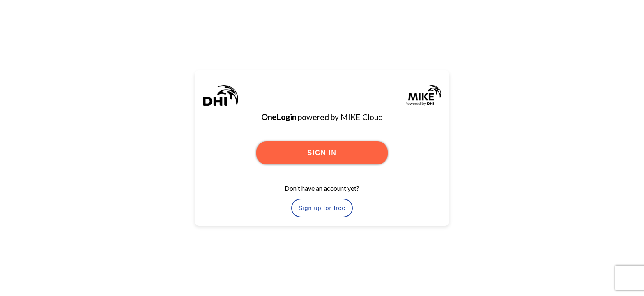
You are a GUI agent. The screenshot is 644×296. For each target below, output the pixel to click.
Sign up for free (322, 208)
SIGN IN (322, 153)
